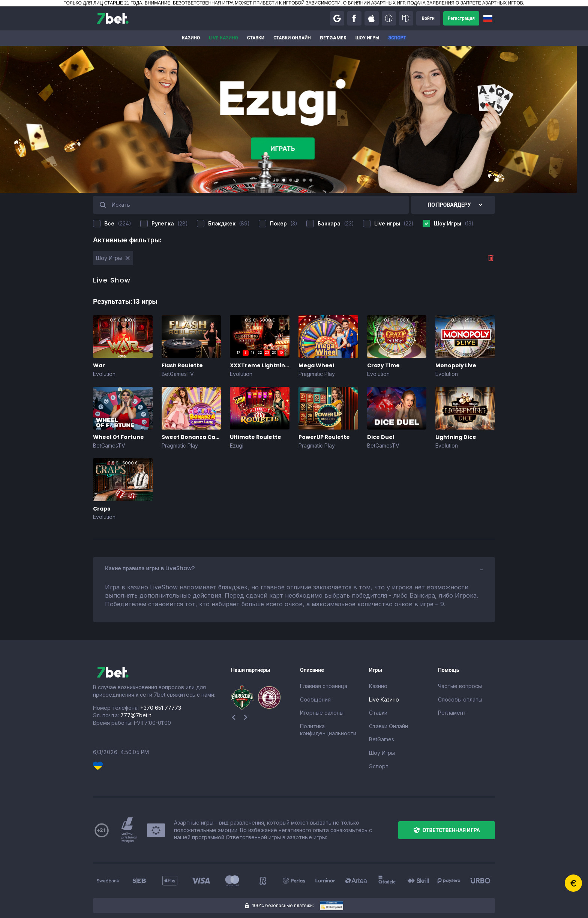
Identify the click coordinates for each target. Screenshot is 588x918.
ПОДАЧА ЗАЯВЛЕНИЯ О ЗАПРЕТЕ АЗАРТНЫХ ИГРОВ (465, 3)
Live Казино (223, 38)
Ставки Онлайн (292, 38)
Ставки (256, 38)
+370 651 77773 (161, 708)
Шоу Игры (367, 38)
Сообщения (315, 699)
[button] (337, 18)
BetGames (333, 38)
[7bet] (113, 18)
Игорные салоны (322, 713)
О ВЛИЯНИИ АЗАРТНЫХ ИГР (374, 3)
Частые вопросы (460, 686)
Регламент (452, 713)
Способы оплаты (460, 699)
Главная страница (324, 686)
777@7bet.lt (136, 715)
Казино (191, 38)
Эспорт (397, 38)
